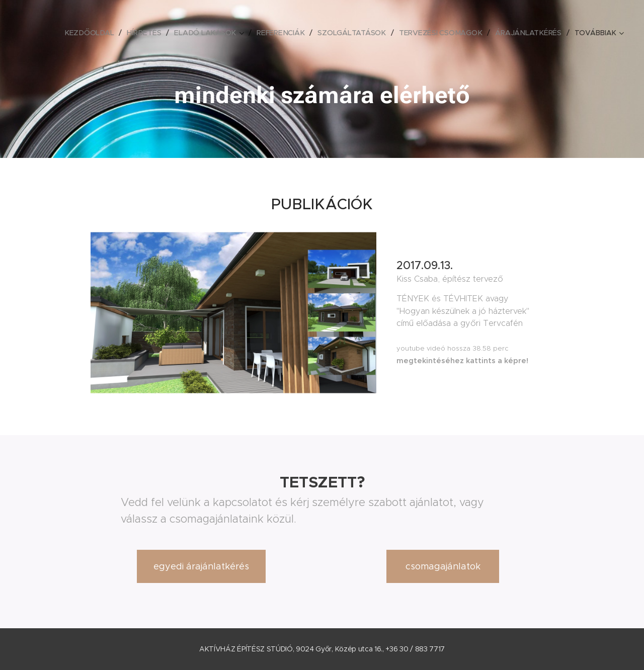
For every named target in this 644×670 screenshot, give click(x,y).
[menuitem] (95, 33)
